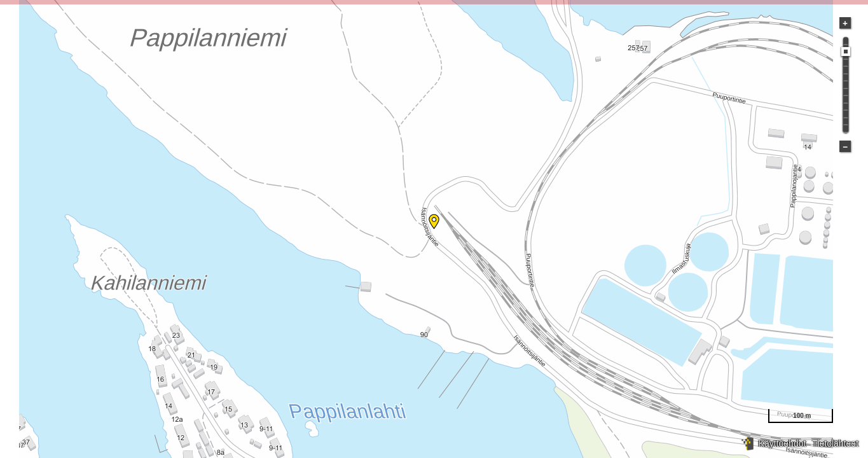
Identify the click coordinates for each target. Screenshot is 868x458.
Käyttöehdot (782, 443)
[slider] (846, 52)
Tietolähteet (835, 443)
